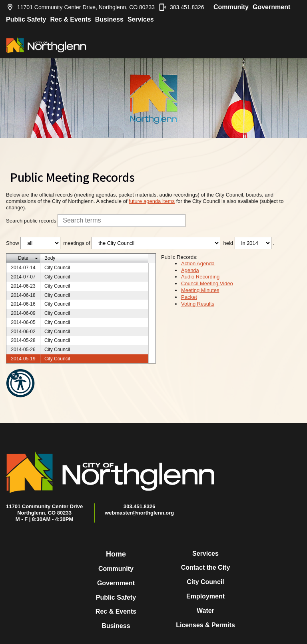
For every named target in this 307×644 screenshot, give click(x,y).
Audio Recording (200, 277)
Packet (189, 297)
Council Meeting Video (207, 283)
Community (231, 7)
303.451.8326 (181, 7)
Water (205, 611)
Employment (205, 596)
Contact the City (206, 567)
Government (271, 7)
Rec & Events (70, 19)
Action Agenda (198, 263)
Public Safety (26, 19)
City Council (205, 582)
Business (109, 19)
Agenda (190, 270)
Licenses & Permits (205, 625)
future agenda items (152, 201)
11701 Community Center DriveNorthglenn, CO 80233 (44, 510)
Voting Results (198, 304)
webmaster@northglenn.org (139, 513)
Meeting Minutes (200, 290)
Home (116, 554)
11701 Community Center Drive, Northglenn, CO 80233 (80, 7)
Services (141, 19)
